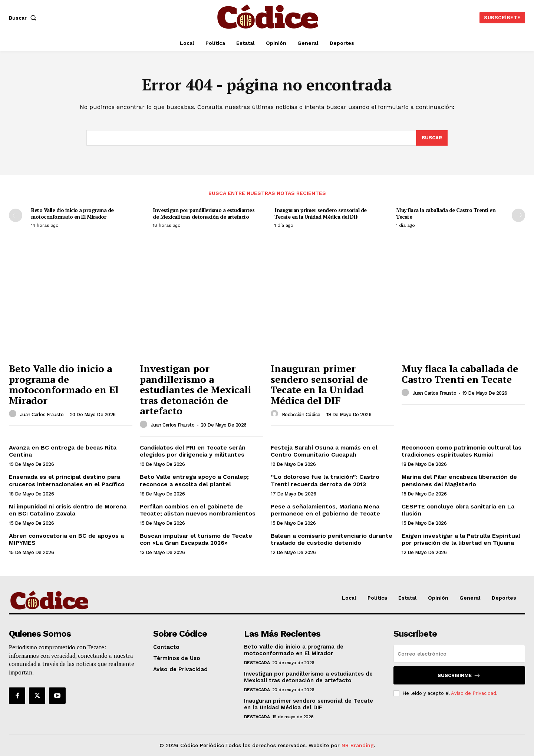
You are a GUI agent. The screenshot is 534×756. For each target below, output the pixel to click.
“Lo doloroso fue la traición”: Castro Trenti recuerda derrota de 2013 (325, 480)
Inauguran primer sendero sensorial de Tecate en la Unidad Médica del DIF (321, 213)
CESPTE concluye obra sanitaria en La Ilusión (458, 510)
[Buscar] (432, 138)
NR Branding (358, 745)
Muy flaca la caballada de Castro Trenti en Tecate (446, 213)
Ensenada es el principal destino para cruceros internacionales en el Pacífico (67, 480)
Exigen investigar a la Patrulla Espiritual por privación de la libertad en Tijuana (461, 539)
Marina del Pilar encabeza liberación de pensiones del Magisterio (459, 480)
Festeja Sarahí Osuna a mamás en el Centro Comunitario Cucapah (324, 451)
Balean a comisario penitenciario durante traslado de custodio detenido (332, 539)
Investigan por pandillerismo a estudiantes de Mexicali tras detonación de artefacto (204, 213)
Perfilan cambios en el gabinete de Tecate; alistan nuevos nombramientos (198, 510)
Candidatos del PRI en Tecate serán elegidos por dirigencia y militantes (193, 451)
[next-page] (518, 215)
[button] (24, 18)
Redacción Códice (301, 415)
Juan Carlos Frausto (42, 415)
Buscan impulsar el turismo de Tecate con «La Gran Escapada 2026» (196, 539)
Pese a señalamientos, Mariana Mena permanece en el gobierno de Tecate (325, 510)
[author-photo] (14, 414)
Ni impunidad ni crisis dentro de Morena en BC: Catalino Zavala (68, 510)
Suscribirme (459, 675)
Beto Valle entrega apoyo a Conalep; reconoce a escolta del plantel (194, 480)
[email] (459, 654)
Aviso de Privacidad (474, 693)
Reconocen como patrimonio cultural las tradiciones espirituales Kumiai (462, 451)
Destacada (257, 663)
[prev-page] (16, 215)
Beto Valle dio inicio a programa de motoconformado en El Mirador (72, 213)
